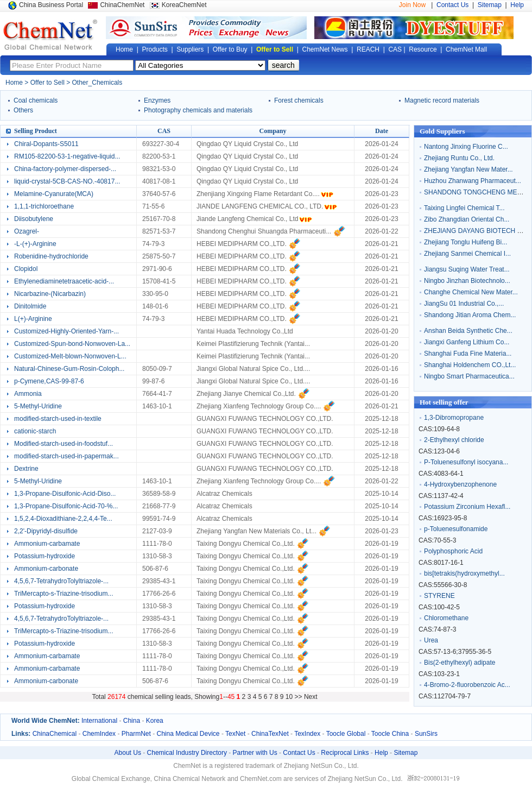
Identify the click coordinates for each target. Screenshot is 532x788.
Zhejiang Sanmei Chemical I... (467, 254)
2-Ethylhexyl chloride (454, 440)
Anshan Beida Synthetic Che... (468, 331)
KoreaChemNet (184, 5)
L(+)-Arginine (33, 319)
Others (23, 110)
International (99, 721)
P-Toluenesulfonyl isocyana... (466, 462)
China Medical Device (188, 734)
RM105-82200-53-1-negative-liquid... (67, 156)
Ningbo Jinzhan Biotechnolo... (467, 281)
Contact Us (452, 5)
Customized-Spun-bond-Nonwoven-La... (72, 344)
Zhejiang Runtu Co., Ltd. (459, 158)
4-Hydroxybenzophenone (460, 484)
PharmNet (136, 734)
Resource (423, 49)
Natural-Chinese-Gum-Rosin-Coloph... (69, 369)
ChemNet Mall (466, 49)
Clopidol (26, 269)
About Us (128, 753)
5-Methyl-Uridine (38, 406)
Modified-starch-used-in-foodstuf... (64, 444)
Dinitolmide (30, 306)
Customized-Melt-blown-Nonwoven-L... (70, 356)
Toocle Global (346, 734)
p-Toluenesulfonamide (456, 529)
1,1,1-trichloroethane (44, 206)
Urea (431, 640)
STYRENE (439, 596)
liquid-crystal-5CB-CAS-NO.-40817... (67, 181)
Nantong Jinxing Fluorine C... (466, 147)
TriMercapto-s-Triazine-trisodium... (64, 594)
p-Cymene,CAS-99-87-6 (49, 381)
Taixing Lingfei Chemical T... (464, 208)
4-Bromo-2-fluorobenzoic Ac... (467, 685)
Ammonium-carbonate (46, 569)
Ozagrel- (27, 231)
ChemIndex (99, 734)
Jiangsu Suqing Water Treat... (467, 269)
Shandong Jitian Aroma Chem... (470, 315)
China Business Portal (51, 5)
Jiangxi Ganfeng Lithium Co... (467, 342)
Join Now (412, 5)
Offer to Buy (230, 49)
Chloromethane (446, 618)
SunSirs (426, 734)
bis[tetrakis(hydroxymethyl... (464, 573)
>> (299, 697)
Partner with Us (255, 753)
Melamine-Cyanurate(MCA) (54, 194)
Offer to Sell (275, 49)
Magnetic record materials (442, 100)
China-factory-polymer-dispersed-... (65, 169)
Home (124, 49)
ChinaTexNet (270, 734)
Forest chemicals (299, 100)
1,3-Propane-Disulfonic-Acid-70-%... (66, 506)
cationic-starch (35, 431)
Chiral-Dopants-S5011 (46, 144)
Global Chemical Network (50, 35)
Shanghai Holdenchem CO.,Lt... (470, 365)
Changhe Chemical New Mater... (471, 292)
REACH (368, 49)
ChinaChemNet (122, 5)
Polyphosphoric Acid (453, 551)
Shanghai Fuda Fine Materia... (468, 354)
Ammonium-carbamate (47, 544)
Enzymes (157, 100)
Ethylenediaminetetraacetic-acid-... (64, 281)
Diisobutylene (34, 219)
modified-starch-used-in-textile (58, 419)
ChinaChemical (55, 734)
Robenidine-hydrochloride (51, 256)
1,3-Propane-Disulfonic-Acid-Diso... (65, 494)
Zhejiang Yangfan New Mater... (468, 169)
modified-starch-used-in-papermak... (66, 456)
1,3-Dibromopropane (454, 418)
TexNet (235, 734)
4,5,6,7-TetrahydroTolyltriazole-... (61, 581)
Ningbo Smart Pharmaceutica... (469, 376)
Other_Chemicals (97, 83)
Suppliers (190, 49)
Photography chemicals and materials (198, 110)
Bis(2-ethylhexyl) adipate (460, 663)
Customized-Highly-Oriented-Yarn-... (66, 331)
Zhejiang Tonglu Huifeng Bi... (465, 242)
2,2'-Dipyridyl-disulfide (46, 531)
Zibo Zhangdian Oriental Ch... (467, 219)
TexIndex (307, 734)
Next (311, 697)
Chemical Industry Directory (187, 753)
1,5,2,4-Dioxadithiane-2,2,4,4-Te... (63, 519)
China (132, 721)
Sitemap (490, 5)
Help (517, 5)
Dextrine (26, 469)
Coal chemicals (36, 100)
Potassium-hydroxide (45, 556)
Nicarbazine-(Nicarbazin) (50, 294)
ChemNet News (325, 49)
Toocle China (390, 734)
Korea (155, 721)
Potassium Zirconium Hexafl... (467, 507)
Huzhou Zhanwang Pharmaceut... (473, 181)
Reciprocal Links (345, 753)
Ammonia (28, 394)
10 (289, 697)
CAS (395, 49)
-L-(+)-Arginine (35, 244)
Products (154, 49)
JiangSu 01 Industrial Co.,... (464, 304)
